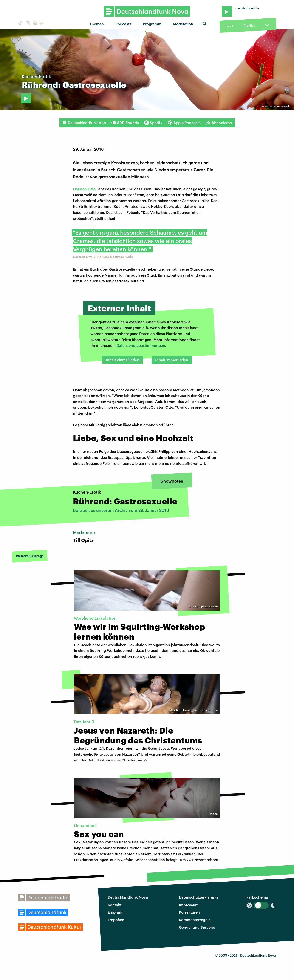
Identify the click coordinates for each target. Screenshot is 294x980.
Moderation (183, 24)
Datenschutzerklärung (198, 897)
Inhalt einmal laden (123, 360)
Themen (97, 24)
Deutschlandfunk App (84, 123)
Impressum (189, 905)
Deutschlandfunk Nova (128, 897)
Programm (152, 24)
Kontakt (115, 905)
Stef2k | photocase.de (277, 106)
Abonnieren (219, 123)
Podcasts (123, 24)
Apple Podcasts (184, 123)
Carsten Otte (84, 189)
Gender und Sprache (197, 927)
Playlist (249, 25)
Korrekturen (189, 912)
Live (230, 25)
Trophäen (116, 920)
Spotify (153, 123)
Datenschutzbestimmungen (141, 345)
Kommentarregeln (195, 920)
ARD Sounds (125, 123)
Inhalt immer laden (172, 360)
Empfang (116, 912)
